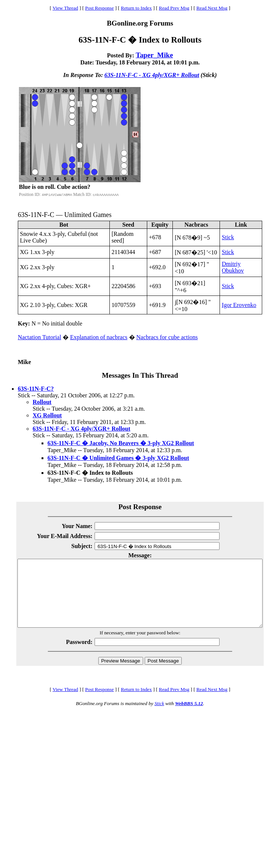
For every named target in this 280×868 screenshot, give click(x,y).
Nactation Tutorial (39, 337)
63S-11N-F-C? (36, 389)
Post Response (99, 8)
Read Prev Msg (174, 8)
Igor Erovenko (239, 305)
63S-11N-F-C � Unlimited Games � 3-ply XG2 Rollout (118, 458)
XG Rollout (47, 415)
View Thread (65, 8)
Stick (228, 237)
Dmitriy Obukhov (233, 267)
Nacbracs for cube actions (167, 337)
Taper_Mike (154, 55)
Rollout (42, 402)
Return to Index (136, 8)
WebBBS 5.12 (189, 717)
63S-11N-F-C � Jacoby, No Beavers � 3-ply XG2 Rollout (121, 443)
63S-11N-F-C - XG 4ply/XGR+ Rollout (152, 75)
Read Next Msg (212, 8)
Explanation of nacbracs (99, 337)
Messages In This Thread (140, 375)
